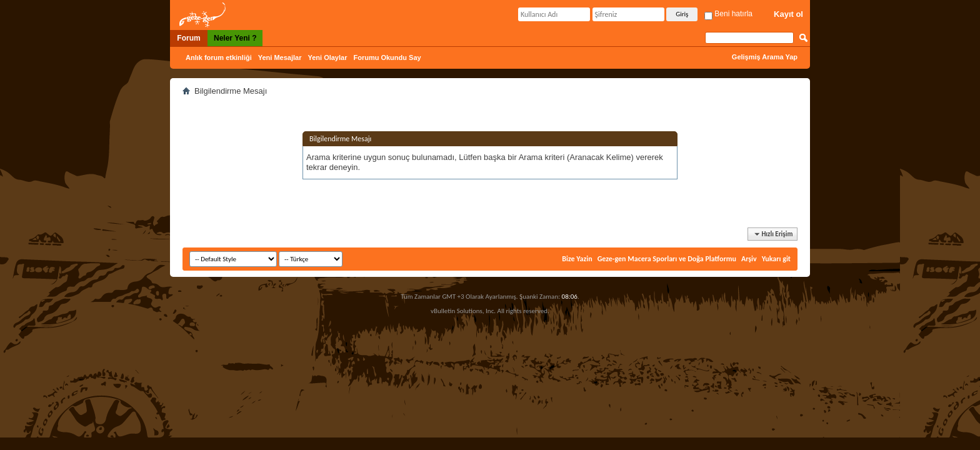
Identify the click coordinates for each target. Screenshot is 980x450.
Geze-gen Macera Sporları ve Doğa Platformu (667, 259)
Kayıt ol (788, 14)
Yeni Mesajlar (280, 57)
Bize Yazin (577, 259)
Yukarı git (776, 259)
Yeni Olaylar (327, 57)
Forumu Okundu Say (387, 57)
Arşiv (749, 259)
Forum (188, 38)
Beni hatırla (728, 14)
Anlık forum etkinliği (219, 57)
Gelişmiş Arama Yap (765, 57)
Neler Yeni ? (235, 38)
